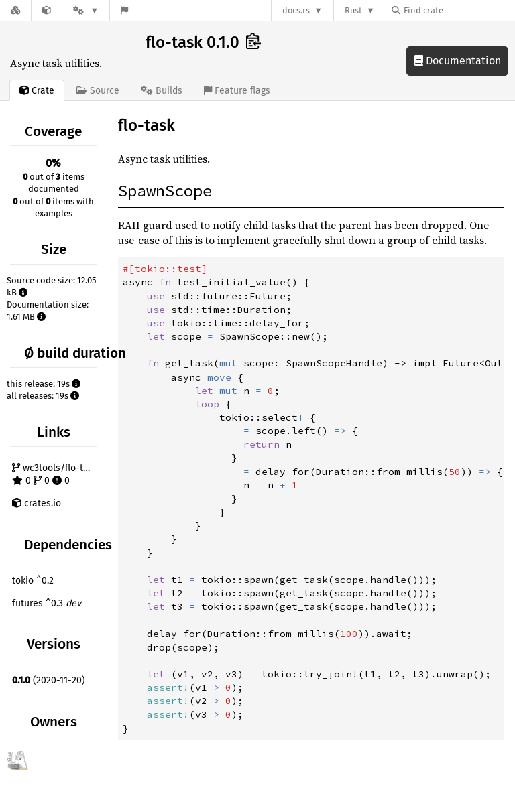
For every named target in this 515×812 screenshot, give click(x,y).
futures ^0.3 (47, 603)
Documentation (457, 61)
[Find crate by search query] (459, 10)
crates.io (37, 503)
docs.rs (296, 10)
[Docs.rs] (15, 10)
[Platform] (86, 10)
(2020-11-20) (49, 680)
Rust (353, 10)
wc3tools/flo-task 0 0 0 (55, 475)
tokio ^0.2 (33, 581)
